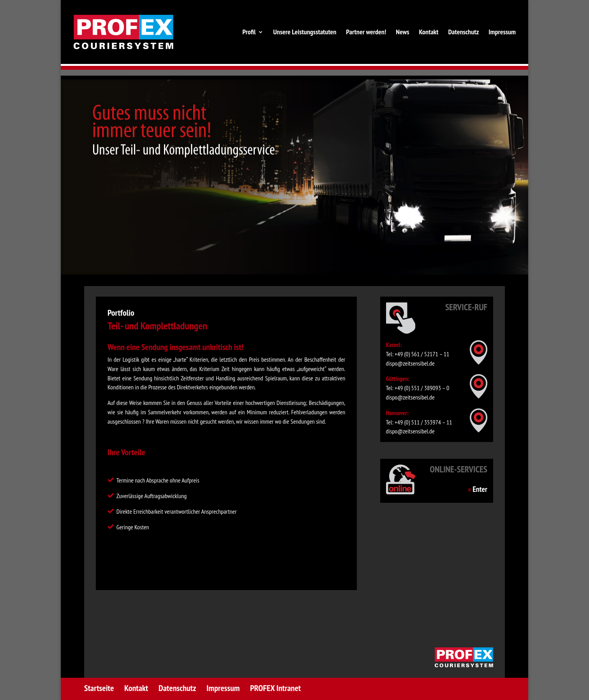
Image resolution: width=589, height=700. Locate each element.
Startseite (99, 688)
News (402, 33)
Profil (249, 33)
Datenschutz (463, 33)
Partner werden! (366, 33)
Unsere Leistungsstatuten (305, 33)
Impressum (502, 33)
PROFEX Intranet (275, 688)
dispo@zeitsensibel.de (410, 363)
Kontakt (429, 33)
